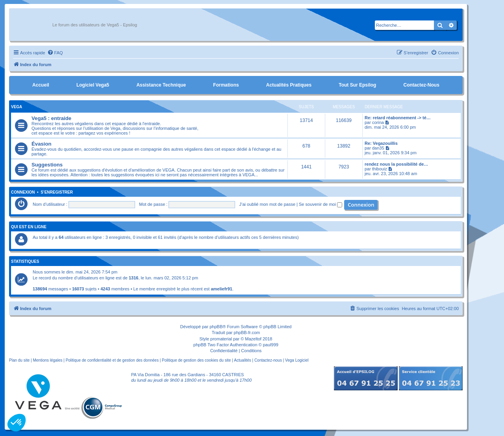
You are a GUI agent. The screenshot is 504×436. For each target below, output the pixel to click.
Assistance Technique (161, 85)
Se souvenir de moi (321, 204)
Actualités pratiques (289, 85)
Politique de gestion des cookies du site (196, 360)
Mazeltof (253, 339)
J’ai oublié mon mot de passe (267, 204)
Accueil (41, 85)
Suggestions (47, 165)
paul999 (271, 345)
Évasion (42, 144)
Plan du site (19, 360)
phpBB (216, 327)
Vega (17, 107)
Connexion (23, 192)
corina (378, 122)
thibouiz (380, 169)
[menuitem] (55, 53)
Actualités (242, 360)
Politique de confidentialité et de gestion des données (112, 360)
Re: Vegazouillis (381, 143)
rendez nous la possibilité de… (396, 164)
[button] (17, 423)
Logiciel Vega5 (93, 85)
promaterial (221, 339)
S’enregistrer (57, 192)
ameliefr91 (221, 289)
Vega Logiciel (297, 360)
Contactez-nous (421, 85)
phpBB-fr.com (247, 333)
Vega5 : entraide (51, 118)
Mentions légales (47, 360)
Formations (226, 85)
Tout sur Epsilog (357, 85)
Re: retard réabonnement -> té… (398, 118)
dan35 (378, 148)
